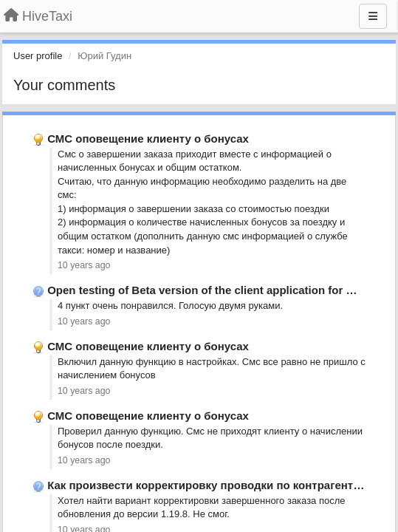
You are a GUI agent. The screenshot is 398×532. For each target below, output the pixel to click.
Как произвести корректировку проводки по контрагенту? (207, 485)
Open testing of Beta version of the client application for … (202, 290)
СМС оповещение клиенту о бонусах (148, 139)
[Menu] (373, 16)
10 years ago (84, 265)
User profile (38, 56)
